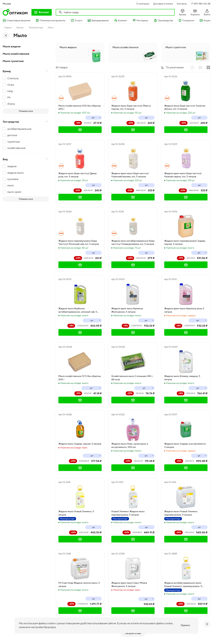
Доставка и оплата (163, 4)
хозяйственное (16, 148)
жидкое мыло (15, 173)
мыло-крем (14, 192)
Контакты (182, 4)
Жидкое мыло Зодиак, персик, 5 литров (80, 444)
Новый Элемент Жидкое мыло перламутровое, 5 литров (128, 513)
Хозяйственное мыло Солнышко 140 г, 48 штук (132, 378)
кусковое (13, 179)
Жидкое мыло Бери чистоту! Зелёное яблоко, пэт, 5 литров (185, 107)
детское (12, 135)
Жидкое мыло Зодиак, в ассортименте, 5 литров (185, 445)
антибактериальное (19, 129)
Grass (11, 85)
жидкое (12, 166)
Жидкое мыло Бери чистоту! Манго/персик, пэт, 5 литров (131, 107)
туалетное (14, 142)
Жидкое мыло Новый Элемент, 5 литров (76, 513)
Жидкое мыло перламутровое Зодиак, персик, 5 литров (185, 242)
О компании (143, 4)
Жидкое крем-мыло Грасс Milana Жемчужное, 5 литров (129, 585)
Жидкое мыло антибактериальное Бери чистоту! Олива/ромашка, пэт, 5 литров (133, 242)
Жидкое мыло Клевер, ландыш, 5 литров (182, 378)
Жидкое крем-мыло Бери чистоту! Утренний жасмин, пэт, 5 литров (130, 175)
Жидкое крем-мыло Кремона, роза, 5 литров (184, 310)
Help (10, 91)
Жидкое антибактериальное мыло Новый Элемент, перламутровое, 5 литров (183, 585)
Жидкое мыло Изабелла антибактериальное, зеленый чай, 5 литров (78, 310)
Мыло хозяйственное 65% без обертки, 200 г (80, 107)
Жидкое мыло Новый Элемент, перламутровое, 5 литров (181, 513)
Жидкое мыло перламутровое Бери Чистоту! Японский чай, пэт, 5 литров (79, 242)
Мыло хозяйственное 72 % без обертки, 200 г (80, 378)
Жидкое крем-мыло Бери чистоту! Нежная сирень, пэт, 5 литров (183, 175)
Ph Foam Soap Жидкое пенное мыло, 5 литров (79, 585)
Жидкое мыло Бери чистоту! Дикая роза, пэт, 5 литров (77, 175)
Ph (9, 97)
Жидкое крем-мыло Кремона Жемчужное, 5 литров (127, 310)
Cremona (13, 78)
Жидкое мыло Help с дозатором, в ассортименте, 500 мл (130, 445)
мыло (11, 185)
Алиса (11, 104)
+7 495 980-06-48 (201, 4)
